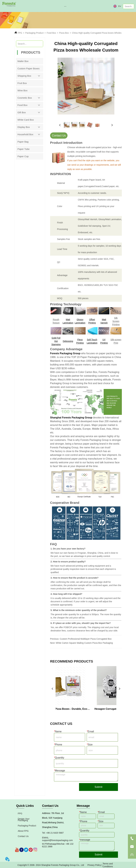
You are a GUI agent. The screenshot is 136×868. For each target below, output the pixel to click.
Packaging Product (34, 33)
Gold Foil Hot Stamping (56, 341)
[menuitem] (65, 6)
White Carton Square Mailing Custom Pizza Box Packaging (84, 643)
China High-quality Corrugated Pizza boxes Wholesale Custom (102, 33)
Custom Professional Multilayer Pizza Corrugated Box (86, 639)
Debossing (68, 341)
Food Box (51, 33)
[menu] (65, 6)
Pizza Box (64, 33)
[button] (65, 6)
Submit (98, 787)
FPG (20, 33)
